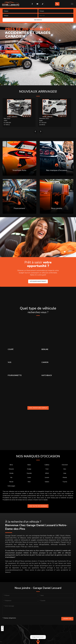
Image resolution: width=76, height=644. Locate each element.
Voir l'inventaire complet (38, 408)
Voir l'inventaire (13, 52)
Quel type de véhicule (38, 310)
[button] (45, 636)
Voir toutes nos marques (38, 506)
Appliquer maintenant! (38, 281)
